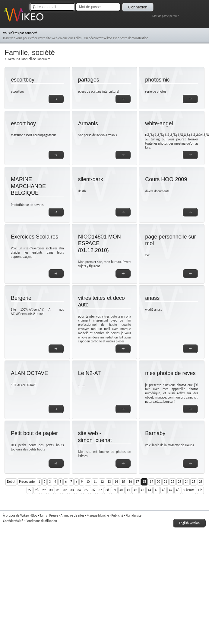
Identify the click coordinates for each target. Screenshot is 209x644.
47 (171, 490)
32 (65, 490)
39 (114, 490)
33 (72, 490)
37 (100, 490)
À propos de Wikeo (16, 515)
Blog (34, 515)
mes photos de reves (170, 373)
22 (172, 482)
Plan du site (133, 515)
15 (123, 482)
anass (152, 298)
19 (151, 482)
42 (135, 490)
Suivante (189, 490)
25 (193, 482)
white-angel (159, 123)
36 (93, 490)
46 (164, 490)
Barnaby (155, 433)
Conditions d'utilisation (41, 521)
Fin (200, 490)
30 (51, 490)
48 (177, 490)
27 (30, 490)
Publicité (117, 515)
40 (121, 490)
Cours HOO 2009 (166, 179)
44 (149, 490)
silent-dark (91, 179)
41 (128, 490)
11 (95, 482)
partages (89, 80)
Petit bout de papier (34, 433)
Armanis (88, 123)
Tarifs (43, 515)
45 (156, 490)
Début (11, 482)
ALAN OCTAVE (29, 373)
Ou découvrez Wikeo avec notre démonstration (116, 38)
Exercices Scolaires (35, 237)
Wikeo (9, 22)
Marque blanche (98, 515)
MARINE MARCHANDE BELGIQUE (28, 186)
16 (130, 482)
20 (158, 482)
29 (44, 490)
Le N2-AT (90, 373)
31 (58, 490)
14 (116, 482)
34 (79, 490)
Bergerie (21, 298)
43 (142, 490)
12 (102, 482)
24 (187, 482)
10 (88, 482)
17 (137, 482)
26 (201, 482)
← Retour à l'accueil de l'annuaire (27, 59)
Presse (54, 515)
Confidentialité (13, 521)
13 (109, 482)
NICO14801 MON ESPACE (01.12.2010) (100, 244)
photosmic (157, 80)
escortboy (23, 80)
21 (165, 482)
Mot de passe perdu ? (166, 16)
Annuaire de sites (72, 515)
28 (37, 490)
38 (107, 490)
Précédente (27, 482)
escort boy (23, 123)
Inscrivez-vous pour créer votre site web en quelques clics (42, 38)
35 (86, 490)
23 (180, 482)
